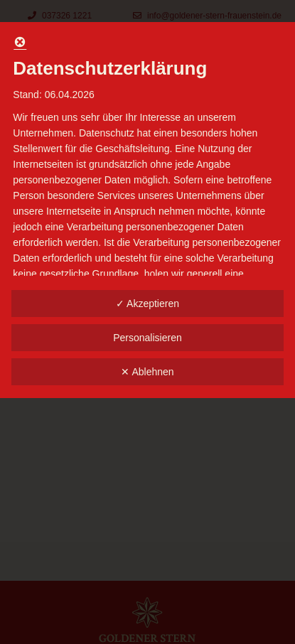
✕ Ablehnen (147, 372)
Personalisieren (147, 338)
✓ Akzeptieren (147, 304)
